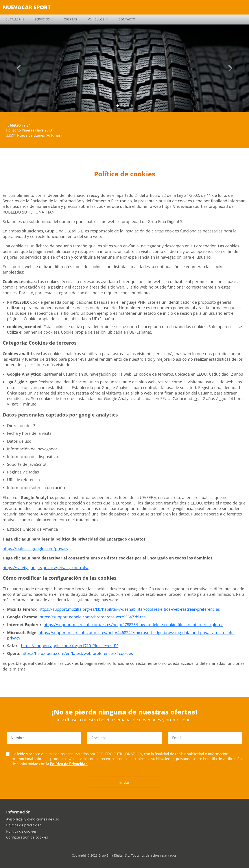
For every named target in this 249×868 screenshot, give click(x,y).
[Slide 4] (132, 106)
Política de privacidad (24, 825)
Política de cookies (21, 831)
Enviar (124, 782)
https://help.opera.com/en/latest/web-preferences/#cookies (77, 653)
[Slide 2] (125, 106)
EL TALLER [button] (13, 19)
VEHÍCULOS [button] (96, 19)
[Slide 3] (128, 106)
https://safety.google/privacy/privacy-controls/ (46, 568)
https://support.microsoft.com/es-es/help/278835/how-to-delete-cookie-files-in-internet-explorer (133, 625)
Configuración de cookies (27, 837)
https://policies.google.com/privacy (35, 548)
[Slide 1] (121, 106)
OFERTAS (70, 19)
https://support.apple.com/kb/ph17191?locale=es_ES (70, 646)
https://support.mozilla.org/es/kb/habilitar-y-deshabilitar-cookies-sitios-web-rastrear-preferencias (129, 609)
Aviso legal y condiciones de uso (33, 819)
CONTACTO (127, 19)
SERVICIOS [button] (42, 19)
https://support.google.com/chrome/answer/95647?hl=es (93, 617)
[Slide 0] (118, 106)
